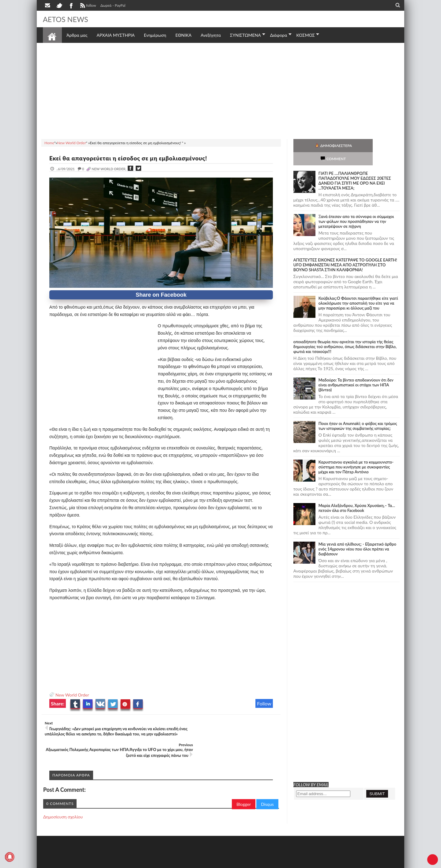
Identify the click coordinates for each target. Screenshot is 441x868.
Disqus (267, 787)
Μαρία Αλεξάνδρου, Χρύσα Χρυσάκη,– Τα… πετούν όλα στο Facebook (357, 495)
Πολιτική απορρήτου (158, 863)
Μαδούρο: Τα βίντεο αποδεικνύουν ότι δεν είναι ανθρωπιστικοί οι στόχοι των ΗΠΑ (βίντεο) (356, 372)
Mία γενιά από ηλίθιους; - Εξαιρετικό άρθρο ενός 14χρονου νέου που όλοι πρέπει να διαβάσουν (357, 536)
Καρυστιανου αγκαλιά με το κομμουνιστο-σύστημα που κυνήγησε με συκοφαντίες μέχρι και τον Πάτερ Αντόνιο (356, 454)
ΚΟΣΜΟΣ (306, 35)
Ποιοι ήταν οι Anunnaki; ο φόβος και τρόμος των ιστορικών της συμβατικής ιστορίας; (358, 413)
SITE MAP (130, 863)
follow (87, 6)
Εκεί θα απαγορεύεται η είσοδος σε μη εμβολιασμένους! (135, 158)
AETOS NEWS (68, 19)
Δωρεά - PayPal (113, 5)
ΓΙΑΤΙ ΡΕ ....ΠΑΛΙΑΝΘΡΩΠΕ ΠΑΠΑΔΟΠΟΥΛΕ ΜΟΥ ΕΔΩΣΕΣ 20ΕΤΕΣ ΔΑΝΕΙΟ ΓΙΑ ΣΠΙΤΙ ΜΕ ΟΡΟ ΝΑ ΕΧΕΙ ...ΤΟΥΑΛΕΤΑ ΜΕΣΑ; (355, 167)
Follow (264, 703)
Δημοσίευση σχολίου (63, 800)
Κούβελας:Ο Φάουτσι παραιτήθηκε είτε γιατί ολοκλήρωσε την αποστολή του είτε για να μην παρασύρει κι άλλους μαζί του (358, 290)
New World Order (72, 695)
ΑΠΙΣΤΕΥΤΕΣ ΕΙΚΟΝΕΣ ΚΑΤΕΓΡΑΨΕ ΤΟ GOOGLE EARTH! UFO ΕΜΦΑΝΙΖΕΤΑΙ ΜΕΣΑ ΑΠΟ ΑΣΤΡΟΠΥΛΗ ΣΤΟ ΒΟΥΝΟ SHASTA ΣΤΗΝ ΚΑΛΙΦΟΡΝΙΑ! (345, 252)
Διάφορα (279, 35)
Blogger (244, 787)
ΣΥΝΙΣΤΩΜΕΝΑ (245, 35)
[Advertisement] (221, 90)
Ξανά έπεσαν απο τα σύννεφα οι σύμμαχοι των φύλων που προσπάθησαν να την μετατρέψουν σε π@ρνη (356, 208)
